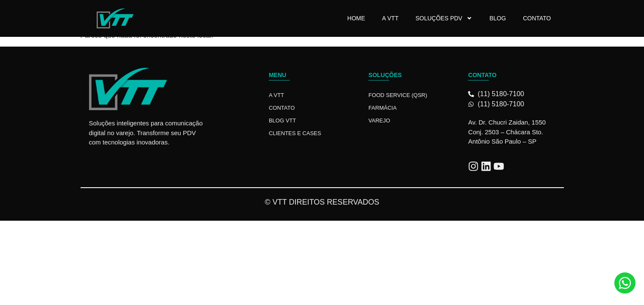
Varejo (379, 121)
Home (356, 18)
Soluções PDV (444, 18)
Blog (498, 18)
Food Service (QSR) (398, 95)
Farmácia (382, 108)
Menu (277, 75)
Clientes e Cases (295, 133)
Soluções (385, 75)
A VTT (390, 18)
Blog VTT (282, 121)
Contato (537, 18)
